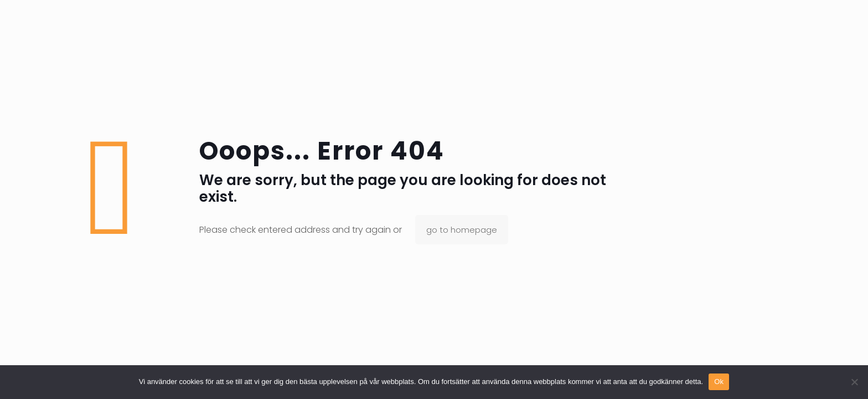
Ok (719, 382)
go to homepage (462, 230)
